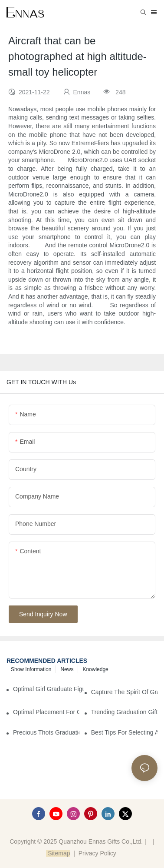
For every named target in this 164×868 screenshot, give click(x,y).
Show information (31, 669)
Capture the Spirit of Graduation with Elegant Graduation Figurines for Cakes (124, 692)
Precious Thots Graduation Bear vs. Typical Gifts (46, 732)
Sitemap (58, 853)
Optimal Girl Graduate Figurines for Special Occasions (48, 689)
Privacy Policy (97, 853)
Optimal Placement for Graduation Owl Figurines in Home (46, 712)
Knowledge (95, 669)
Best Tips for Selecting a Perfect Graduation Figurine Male (124, 732)
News (67, 669)
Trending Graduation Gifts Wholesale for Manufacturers (124, 712)
